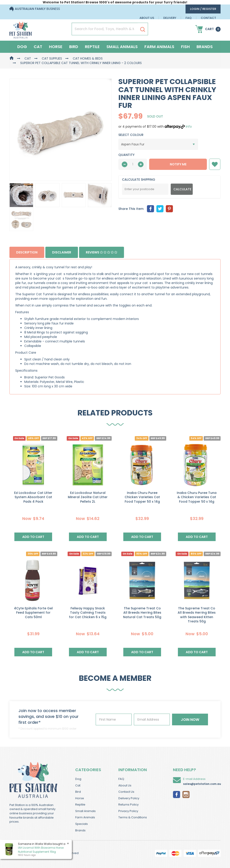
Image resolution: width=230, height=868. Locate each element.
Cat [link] (78, 785)
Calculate (182, 189)
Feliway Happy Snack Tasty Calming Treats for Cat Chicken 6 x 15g (88, 613)
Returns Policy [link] (128, 805)
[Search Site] (143, 29)
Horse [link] (80, 798)
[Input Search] (105, 29)
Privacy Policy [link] (128, 811)
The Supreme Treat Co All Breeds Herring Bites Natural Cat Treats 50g (142, 613)
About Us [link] (125, 785)
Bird (74, 47)
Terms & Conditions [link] (133, 817)
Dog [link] (78, 779)
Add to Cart (33, 537)
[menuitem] (150, 209)
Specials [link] (82, 824)
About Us (147, 18)
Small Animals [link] (85, 811)
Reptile (92, 47)
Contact (208, 18)
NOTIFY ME (178, 164)
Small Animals (122, 47)
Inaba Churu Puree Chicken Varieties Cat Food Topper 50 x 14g (142, 497)
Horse (56, 47)
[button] (215, 164)
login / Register (203, 9)
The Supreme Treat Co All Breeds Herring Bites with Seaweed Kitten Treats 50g (197, 615)
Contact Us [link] (126, 792)
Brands (205, 47)
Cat (38, 47)
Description (27, 252)
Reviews (102, 252)
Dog (22, 47)
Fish (185, 47)
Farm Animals (159, 47)
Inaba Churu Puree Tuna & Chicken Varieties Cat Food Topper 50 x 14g (197, 497)
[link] (177, 794)
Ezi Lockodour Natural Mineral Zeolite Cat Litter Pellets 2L (88, 497)
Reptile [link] (80, 805)
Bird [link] (78, 792)
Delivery (170, 18)
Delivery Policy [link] (129, 798)
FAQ (189, 18)
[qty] (133, 164)
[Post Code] (145, 189)
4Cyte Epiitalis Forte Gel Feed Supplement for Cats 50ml (33, 613)
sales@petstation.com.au (202, 784)
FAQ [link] (121, 779)
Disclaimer (62, 252)
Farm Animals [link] (85, 817)
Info (189, 127)
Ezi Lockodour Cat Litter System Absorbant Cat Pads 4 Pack (33, 497)
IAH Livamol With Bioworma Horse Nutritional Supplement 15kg (41, 850)
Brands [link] (80, 830)
